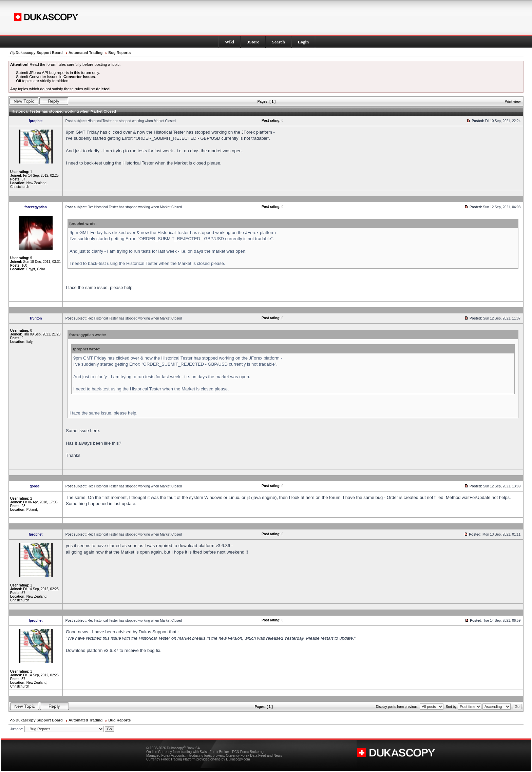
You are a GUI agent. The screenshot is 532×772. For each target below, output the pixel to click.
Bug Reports (119, 53)
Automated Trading (85, 53)
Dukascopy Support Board (39, 53)
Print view (512, 102)
